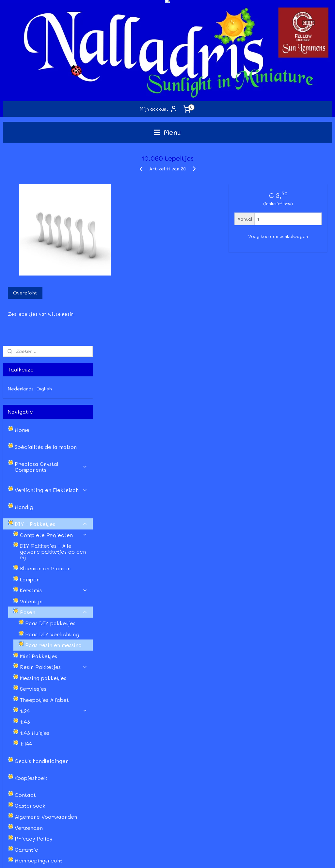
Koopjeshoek (31, 580)
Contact (25, 597)
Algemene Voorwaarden (46, 618)
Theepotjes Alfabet (44, 502)
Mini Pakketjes (39, 458)
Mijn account (159, 109)
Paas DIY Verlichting (52, 436)
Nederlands (21, 190)
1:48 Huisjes (35, 535)
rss (152, 856)
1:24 (54, 513)
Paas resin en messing (53, 447)
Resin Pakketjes (54, 469)
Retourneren (17, 734)
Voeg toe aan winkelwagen (278, 236)
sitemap (139, 856)
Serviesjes (33, 491)
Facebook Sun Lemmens (230, 712)
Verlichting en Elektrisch (51, 292)
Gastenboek (30, 608)
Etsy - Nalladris (221, 727)
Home (22, 232)
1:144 (26, 546)
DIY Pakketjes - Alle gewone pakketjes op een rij (53, 354)
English (44, 190)
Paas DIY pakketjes (50, 425)
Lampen (30, 381)
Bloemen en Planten (45, 370)
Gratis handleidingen (42, 563)
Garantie (26, 651)
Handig (24, 309)
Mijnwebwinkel (238, 856)
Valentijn (31, 403)
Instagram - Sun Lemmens (232, 734)
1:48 (25, 524)
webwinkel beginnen (178, 856)
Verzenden (29, 630)
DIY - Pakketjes (51, 326)
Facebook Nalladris (225, 720)
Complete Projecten (54, 337)
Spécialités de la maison (46, 249)
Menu (167, 132)
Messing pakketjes (43, 480)
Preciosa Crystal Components (51, 269)
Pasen (54, 414)
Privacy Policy (33, 640)
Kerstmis (54, 392)
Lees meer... (284, 829)
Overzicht (121, 293)
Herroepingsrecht (39, 663)
